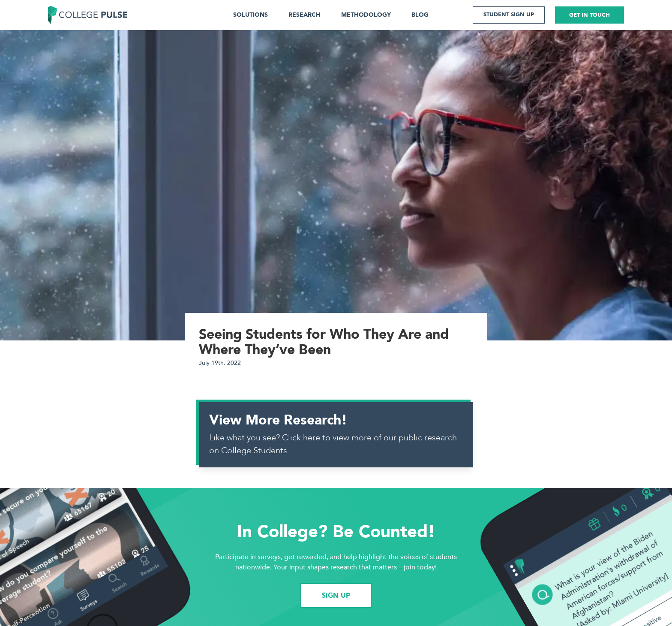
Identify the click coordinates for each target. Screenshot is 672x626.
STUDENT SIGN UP (509, 15)
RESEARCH (304, 15)
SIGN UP (336, 596)
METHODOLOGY (366, 15)
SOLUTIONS (250, 15)
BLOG (420, 15)
